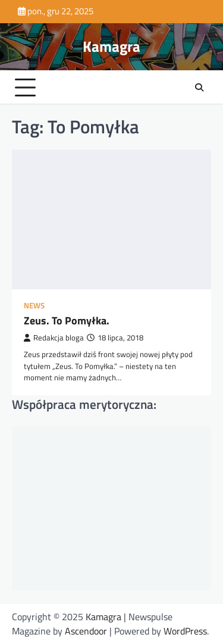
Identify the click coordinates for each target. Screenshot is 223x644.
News (34, 306)
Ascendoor (86, 631)
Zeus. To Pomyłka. (67, 321)
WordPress (185, 631)
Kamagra (111, 46)
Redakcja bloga (54, 338)
